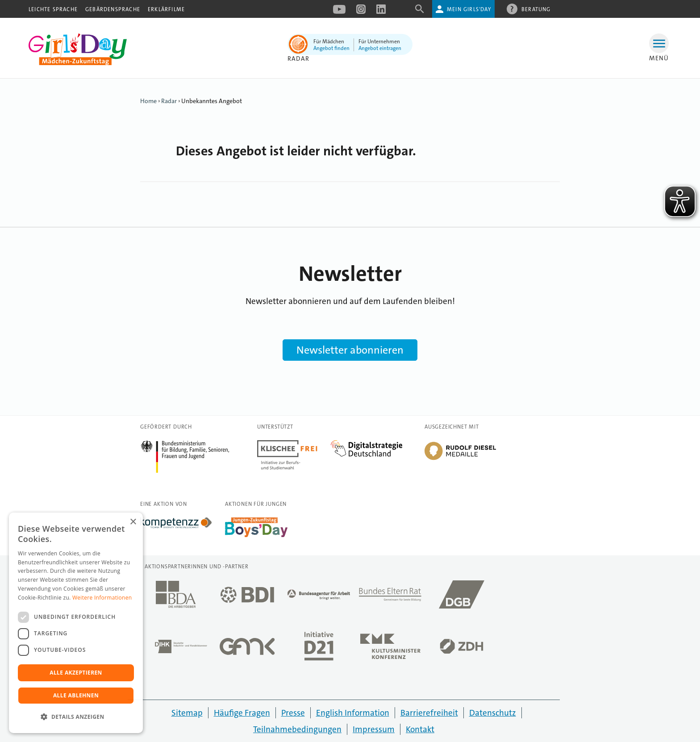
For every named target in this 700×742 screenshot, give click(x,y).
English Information (353, 713)
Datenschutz (493, 713)
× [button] (133, 522)
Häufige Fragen (242, 713)
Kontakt (420, 729)
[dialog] (76, 623)
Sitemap (187, 713)
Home (148, 101)
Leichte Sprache (53, 9)
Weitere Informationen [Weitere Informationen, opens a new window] (102, 598)
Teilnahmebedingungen (297, 729)
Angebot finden (331, 48)
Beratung (536, 9)
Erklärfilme (166, 9)
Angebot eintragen (380, 48)
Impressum (374, 729)
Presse (293, 713)
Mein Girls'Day (469, 9)
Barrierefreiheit (429, 713)
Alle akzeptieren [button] (76, 673)
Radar (169, 101)
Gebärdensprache (113, 9)
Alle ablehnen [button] (76, 695)
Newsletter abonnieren (350, 350)
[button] (76, 717)
